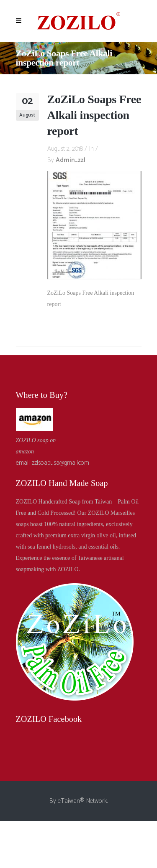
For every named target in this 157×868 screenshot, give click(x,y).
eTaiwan (69, 801)
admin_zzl (71, 160)
